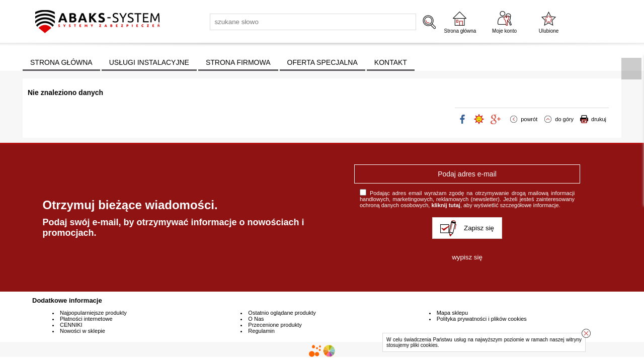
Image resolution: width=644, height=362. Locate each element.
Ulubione (549, 31)
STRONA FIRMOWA (238, 62)
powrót (529, 119)
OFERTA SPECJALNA (323, 62)
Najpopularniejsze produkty (93, 313)
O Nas (256, 319)
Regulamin (261, 331)
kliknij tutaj (446, 205)
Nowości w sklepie (83, 331)
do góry (564, 119)
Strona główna (460, 31)
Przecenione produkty (275, 325)
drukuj (599, 119)
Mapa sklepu (452, 313)
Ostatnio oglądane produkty (282, 313)
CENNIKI (71, 325)
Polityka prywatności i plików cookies (482, 319)
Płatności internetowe (86, 319)
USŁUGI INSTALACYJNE (149, 62)
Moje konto (504, 31)
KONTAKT (391, 62)
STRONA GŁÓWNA (61, 62)
